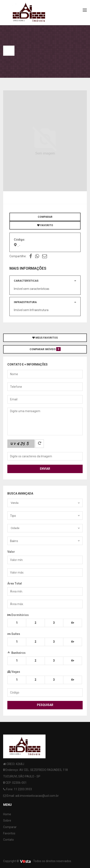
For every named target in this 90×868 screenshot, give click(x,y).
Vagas (14, 672)
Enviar (45, 469)
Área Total (15, 583)
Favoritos (9, 833)
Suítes (14, 633)
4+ (73, 623)
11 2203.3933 (23, 789)
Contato (8, 840)
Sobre (7, 821)
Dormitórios (18, 615)
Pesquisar (45, 705)
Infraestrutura (25, 302)
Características (26, 281)
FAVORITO (45, 225)
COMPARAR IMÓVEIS (45, 349)
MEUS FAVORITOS (45, 338)
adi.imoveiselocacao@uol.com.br (37, 796)
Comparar (10, 827)
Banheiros (16, 652)
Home (7, 814)
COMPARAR (45, 217)
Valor (11, 552)
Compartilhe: (18, 256)
